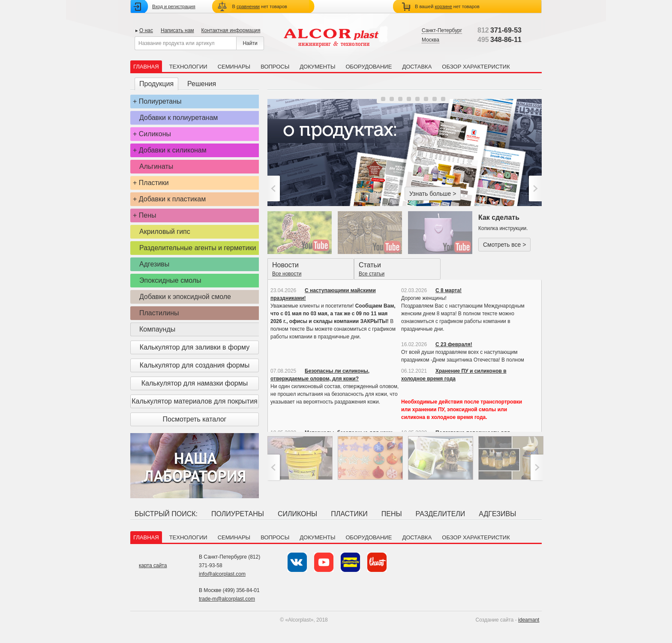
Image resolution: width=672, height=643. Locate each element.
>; (534, 188)
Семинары (234, 67)
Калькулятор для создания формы (195, 365)
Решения (202, 84)
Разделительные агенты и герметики (198, 248)
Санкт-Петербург (442, 30)
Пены (148, 215)
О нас (146, 30)
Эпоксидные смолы (170, 280)
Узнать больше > (433, 194)
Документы (317, 67)
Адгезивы (154, 264)
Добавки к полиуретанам (178, 118)
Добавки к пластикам (172, 199)
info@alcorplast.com (222, 574)
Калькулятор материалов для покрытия (194, 401)
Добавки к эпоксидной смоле (185, 297)
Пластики (154, 183)
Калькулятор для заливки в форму (195, 347)
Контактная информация (231, 30)
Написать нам (177, 30)
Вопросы (275, 67)
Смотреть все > (504, 245)
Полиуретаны (160, 101)
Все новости (287, 274)
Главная (146, 67)
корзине (443, 6)
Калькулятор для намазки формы (195, 383)
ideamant (529, 620)
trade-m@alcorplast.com (227, 599)
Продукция (156, 84)
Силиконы (155, 134)
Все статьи (372, 274)
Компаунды (157, 329)
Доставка (417, 67)
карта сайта (153, 565)
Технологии (188, 67)
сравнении (248, 6)
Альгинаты (156, 166)
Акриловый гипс (165, 232)
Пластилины (159, 313)
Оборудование (369, 67)
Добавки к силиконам (173, 150)
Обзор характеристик (476, 67)
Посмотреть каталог (195, 419)
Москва (430, 40)
